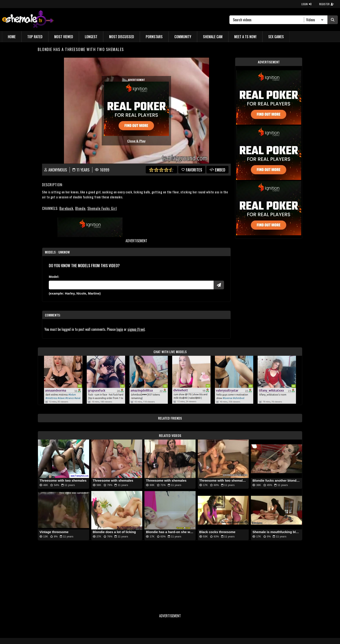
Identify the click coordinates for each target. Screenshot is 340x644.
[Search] (269, 20)
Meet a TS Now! (245, 37)
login (120, 329)
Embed (217, 170)
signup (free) (136, 329)
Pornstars (154, 37)
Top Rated (35, 37)
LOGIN (306, 4)
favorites (192, 170)
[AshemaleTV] (28, 20)
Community (183, 37)
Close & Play (136, 141)
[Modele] (131, 285)
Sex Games (276, 37)
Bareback (66, 208)
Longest (91, 37)
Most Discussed (122, 37)
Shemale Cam (213, 37)
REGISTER (327, 4)
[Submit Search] (333, 20)
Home (12, 37)
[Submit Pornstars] (219, 285)
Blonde (80, 208)
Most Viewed (64, 37)
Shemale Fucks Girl (102, 208)
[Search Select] (314, 20)
